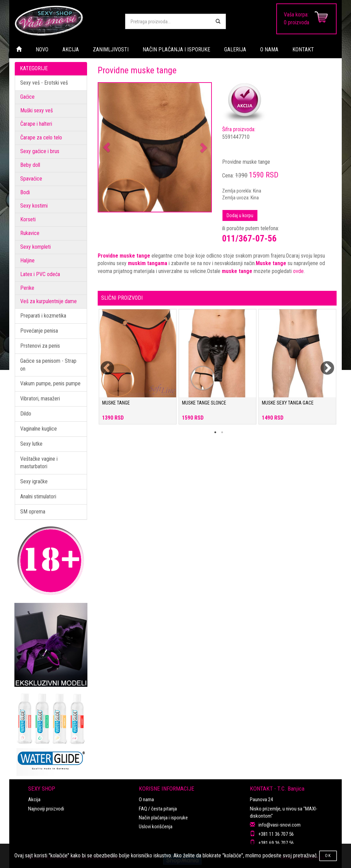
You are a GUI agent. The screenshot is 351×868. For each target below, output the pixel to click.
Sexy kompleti (35, 247)
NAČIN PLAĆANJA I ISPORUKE (176, 49)
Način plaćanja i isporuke (163, 818)
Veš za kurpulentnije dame (49, 301)
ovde (298, 271)
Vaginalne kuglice (39, 429)
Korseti (28, 219)
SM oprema (33, 512)
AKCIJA (71, 49)
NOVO (42, 49)
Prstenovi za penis (40, 346)
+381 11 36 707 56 (276, 834)
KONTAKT (303, 49)
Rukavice (30, 233)
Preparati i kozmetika (43, 316)
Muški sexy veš (37, 110)
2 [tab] (222, 432)
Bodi (25, 192)
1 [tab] (215, 432)
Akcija (34, 799)
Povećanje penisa (39, 331)
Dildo (26, 414)
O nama (146, 799)
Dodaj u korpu (240, 215)
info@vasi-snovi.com (280, 825)
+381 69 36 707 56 (276, 843)
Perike (27, 288)
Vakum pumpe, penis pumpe (50, 383)
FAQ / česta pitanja (158, 809)
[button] (107, 147)
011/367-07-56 (249, 238)
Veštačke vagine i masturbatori (39, 463)
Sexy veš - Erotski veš (44, 83)
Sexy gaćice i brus (40, 151)
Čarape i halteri (36, 124)
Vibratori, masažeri (40, 399)
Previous (103, 364)
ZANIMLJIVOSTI (111, 49)
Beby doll (30, 165)
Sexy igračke (34, 481)
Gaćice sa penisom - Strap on (48, 365)
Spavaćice (31, 179)
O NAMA (269, 49)
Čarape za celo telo (41, 138)
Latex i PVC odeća (40, 274)
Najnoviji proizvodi (46, 809)
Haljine (27, 261)
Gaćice (27, 97)
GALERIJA (235, 49)
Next (323, 364)
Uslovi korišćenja (156, 827)
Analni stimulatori (38, 497)
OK (328, 856)
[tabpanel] (138, 370)
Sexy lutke (31, 444)
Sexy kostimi (34, 206)
